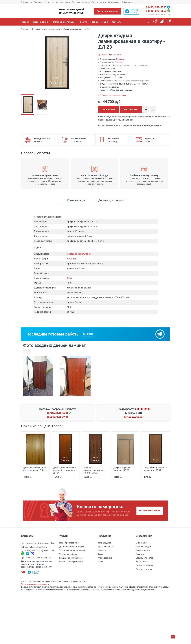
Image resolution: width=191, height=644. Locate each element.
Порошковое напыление (79, 254)
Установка (49, 2)
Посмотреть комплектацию (112, 95)
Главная (25, 29)
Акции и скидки (143, 547)
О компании (26, 2)
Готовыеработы (131, 11)
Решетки (102, 550)
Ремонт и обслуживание (71, 562)
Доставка (38, 2)
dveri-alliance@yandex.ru (36, 547)
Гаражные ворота (106, 547)
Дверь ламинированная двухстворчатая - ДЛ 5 (35, 469)
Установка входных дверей (72, 550)
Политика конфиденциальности (35, 584)
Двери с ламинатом (72, 29)
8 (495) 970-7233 (156, 7)
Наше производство (69, 543)
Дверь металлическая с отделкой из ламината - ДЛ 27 (65, 470)
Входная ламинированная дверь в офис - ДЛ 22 (95, 470)
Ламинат (119, 62)
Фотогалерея (114, 2)
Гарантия (76, 2)
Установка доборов (69, 554)
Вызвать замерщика (107, 11)
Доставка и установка (109, 55)
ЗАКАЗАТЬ (109, 109)
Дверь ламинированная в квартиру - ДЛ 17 (155, 469)
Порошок (120, 59)
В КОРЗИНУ (131, 109)
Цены (100, 562)
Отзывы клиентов (144, 558)
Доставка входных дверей (72, 547)
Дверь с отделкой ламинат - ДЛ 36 (122, 469)
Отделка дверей (99, 2)
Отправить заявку (150, 511)
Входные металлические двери (46, 29)
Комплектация (76, 200)
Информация (127, 2)
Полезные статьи (144, 569)
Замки (101, 554)
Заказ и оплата (63, 2)
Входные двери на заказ (71, 558)
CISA (108, 65)
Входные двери (105, 543)
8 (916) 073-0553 (156, 11)
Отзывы (86, 2)
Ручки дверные (105, 558)
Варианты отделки (145, 565)
